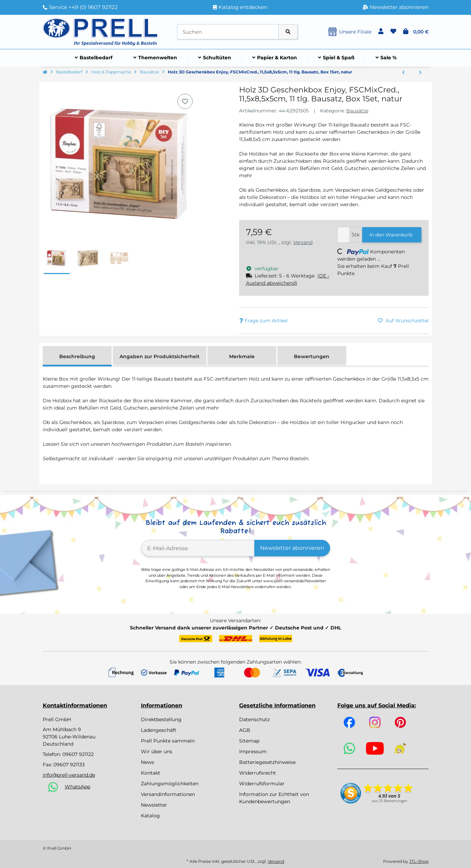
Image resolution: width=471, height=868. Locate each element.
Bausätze (357, 111)
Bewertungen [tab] (312, 356)
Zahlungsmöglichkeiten (170, 784)
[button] (381, 32)
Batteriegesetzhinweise (267, 762)
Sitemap (249, 741)
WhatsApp (78, 787)
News (147, 762)
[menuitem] (94, 58)
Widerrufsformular (262, 784)
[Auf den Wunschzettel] (185, 101)
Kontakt (151, 773)
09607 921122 (78, 754)
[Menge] (343, 235)
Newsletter (154, 805)
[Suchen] (228, 32)
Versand (303, 242)
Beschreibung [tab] (77, 356)
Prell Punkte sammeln (168, 741)
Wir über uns (157, 751)
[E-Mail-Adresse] (198, 548)
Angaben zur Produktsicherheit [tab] (160, 356)
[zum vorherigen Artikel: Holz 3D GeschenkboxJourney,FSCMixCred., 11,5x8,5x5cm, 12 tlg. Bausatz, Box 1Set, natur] (403, 73)
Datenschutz (254, 719)
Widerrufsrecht (258, 773)
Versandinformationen (168, 794)
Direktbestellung (161, 719)
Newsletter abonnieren (292, 548)
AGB (245, 730)
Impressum (253, 751)
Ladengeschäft (159, 730)
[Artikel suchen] (288, 32)
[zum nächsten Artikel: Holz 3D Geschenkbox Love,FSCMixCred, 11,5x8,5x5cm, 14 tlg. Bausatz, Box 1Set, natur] (420, 73)
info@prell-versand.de (69, 775)
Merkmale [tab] (242, 356)
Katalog (150, 816)
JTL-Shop (419, 861)
